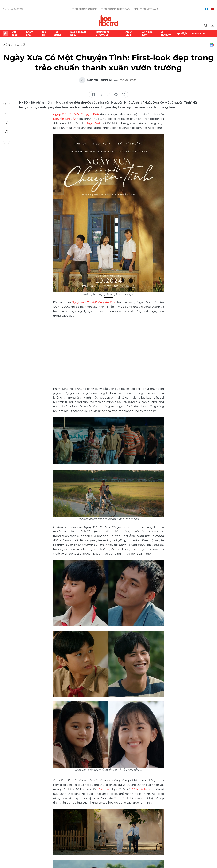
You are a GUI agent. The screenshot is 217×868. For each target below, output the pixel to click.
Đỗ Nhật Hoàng (142, 789)
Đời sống (15, 33)
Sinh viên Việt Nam (146, 9)
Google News (212, 45)
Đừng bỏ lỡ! (15, 45)
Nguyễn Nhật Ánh (66, 119)
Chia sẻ (7, 114)
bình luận (124, 95)
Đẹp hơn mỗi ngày (78, 33)
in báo (116, 95)
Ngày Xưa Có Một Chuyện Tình (94, 302)
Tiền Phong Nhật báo (116, 9)
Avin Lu (104, 789)
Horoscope (198, 33)
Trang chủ (5, 33)
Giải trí (44, 33)
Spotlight (182, 33)
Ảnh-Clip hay (147, 33)
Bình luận (7, 132)
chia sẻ (93, 95)
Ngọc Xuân (95, 123)
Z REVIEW (166, 33)
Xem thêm (212, 33)
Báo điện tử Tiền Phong (109, 21)
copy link (108, 95)
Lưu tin (7, 123)
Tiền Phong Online (85, 9)
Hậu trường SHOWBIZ (103, 33)
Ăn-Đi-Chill (129, 33)
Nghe (7, 104)
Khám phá (30, 33)
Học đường (57, 33)
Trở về (7, 141)
